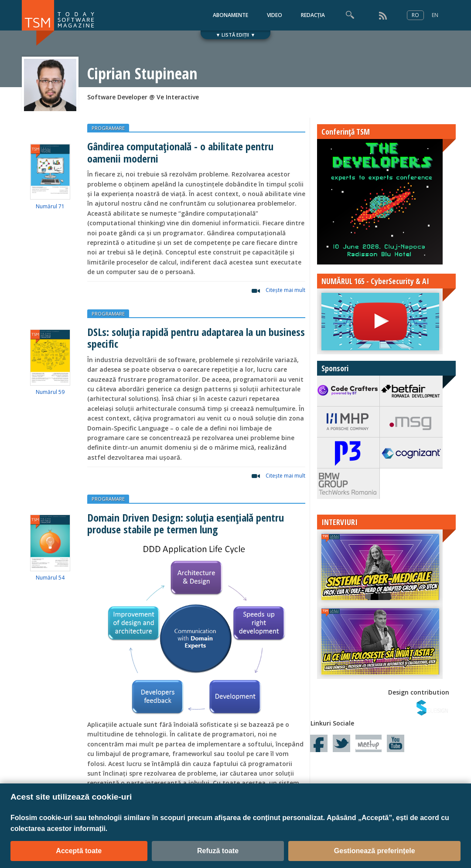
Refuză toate (218, 851)
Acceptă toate (79, 851)
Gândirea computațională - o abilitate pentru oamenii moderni (180, 152)
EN (435, 15)
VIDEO (275, 15)
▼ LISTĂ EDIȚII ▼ (236, 35)
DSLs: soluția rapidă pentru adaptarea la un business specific (196, 338)
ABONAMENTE (230, 15)
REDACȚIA (313, 15)
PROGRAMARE (108, 128)
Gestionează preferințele (375, 851)
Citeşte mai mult (285, 290)
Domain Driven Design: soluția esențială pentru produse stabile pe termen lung (186, 523)
